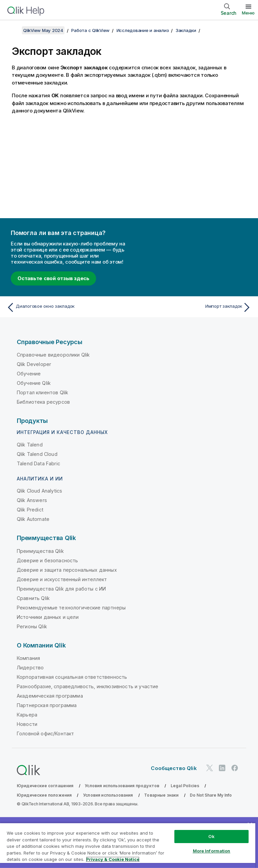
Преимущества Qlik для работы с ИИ (61, 589)
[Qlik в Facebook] (235, 768)
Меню (248, 13)
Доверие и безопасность (48, 560)
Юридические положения (44, 795)
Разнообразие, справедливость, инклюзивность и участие (88, 686)
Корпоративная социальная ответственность (72, 677)
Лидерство (30, 667)
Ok (211, 836)
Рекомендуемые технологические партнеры (71, 608)
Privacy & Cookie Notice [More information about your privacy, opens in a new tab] (113, 859)
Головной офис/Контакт (45, 733)
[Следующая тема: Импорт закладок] (192, 307)
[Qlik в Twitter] (210, 768)
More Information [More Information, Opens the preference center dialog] (212, 851)
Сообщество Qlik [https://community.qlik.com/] (174, 768)
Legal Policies (185, 786)
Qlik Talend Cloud (37, 454)
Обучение (29, 374)
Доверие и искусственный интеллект (62, 579)
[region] (128, 845)
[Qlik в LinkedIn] (222, 768)
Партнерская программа (47, 705)
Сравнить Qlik (33, 598)
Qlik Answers (32, 500)
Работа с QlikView (90, 30)
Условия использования (108, 795)
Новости (27, 724)
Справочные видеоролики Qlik (53, 355)
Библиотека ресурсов (43, 402)
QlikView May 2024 (43, 30)
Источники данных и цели (48, 617)
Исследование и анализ (143, 30)
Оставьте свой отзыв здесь (53, 278)
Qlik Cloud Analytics (39, 491)
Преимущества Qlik (40, 551)
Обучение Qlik (34, 383)
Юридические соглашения (45, 786)
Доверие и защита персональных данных (67, 570)
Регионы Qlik (32, 626)
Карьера (27, 715)
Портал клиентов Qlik (42, 392)
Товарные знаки (161, 795)
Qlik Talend (30, 445)
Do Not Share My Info (211, 795)
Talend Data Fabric (38, 463)
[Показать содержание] (13, 30)
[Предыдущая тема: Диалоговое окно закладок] (66, 307)
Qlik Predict (30, 510)
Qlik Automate (33, 519)
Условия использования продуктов (122, 786)
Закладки (186, 30)
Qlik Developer (34, 364)
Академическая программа (50, 696)
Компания (28, 658)
